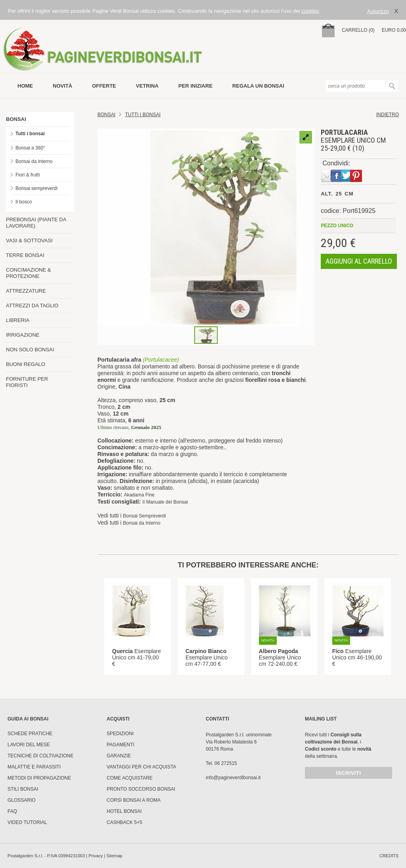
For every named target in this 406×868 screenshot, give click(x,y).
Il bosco (24, 202)
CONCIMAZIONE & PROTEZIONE (28, 273)
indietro (388, 115)
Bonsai (106, 115)
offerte (104, 86)
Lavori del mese (29, 745)
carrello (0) (358, 30)
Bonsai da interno (34, 161)
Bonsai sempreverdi (36, 188)
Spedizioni (120, 734)
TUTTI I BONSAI (143, 115)
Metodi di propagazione (39, 778)
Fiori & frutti (28, 175)
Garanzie (119, 756)
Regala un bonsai (258, 86)
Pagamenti (121, 745)
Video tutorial (27, 822)
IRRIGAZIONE (23, 335)
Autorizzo (378, 11)
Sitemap (114, 856)
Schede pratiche (30, 734)
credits (389, 856)
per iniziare (195, 86)
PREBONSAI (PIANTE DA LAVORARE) (36, 223)
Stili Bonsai (23, 789)
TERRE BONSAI (25, 255)
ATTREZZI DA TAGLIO (32, 306)
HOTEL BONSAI (124, 811)
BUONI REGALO (26, 364)
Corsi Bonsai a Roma (134, 800)
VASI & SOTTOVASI (29, 240)
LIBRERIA (18, 320)
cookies (310, 11)
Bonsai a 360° (30, 148)
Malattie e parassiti (34, 767)
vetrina (147, 86)
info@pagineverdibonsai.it (233, 778)
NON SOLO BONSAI (30, 350)
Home (25, 86)
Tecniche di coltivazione (40, 756)
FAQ (12, 811)
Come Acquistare (130, 778)
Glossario (22, 800)
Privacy (96, 856)
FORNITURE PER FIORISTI (27, 382)
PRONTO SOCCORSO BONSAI (141, 789)
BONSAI (16, 119)
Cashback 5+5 (124, 822)
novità (62, 86)
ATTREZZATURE (26, 291)
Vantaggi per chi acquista (141, 767)
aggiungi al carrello (359, 261)
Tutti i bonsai (30, 134)
